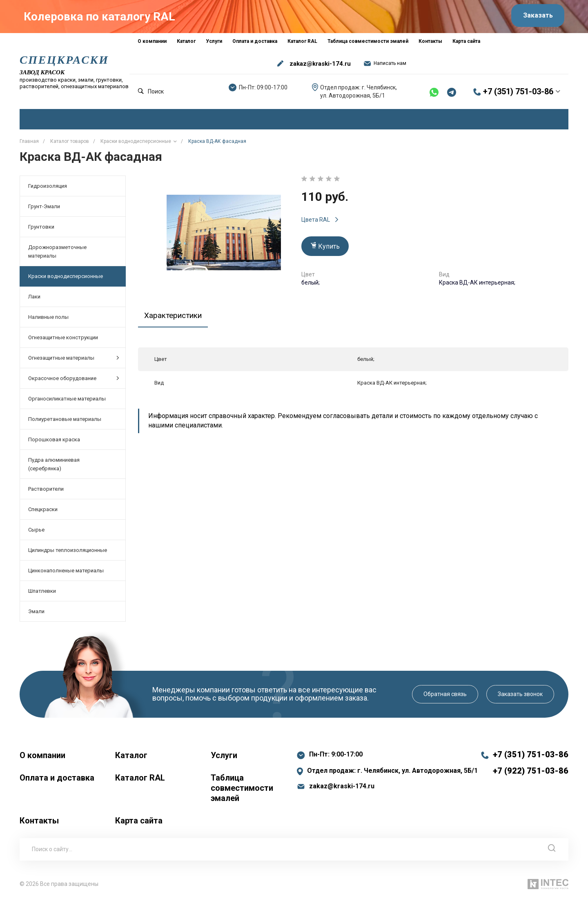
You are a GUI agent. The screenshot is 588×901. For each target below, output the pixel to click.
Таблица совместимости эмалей (242, 790)
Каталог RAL (140, 779)
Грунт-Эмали (44, 208)
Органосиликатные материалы (67, 400)
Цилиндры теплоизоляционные (68, 552)
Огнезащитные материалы (74, 359)
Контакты (39, 822)
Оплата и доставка (57, 779)
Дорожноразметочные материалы (57, 253)
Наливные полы (48, 319)
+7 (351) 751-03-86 (518, 93)
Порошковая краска (54, 441)
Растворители (46, 491)
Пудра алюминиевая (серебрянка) (54, 466)
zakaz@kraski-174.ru (320, 65)
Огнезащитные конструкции (63, 339)
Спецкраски (43, 511)
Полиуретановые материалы (65, 421)
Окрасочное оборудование (74, 380)
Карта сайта (139, 822)
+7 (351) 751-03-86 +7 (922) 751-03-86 (531, 764)
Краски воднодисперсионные (66, 278)
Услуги (224, 757)
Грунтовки (41, 228)
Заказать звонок (520, 696)
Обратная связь (445, 696)
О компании (42, 757)
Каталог (131, 757)
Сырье (36, 531)
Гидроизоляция (48, 188)
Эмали (36, 613)
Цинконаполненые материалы (66, 572)
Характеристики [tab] (176, 317)
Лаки (34, 298)
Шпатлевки (42, 593)
